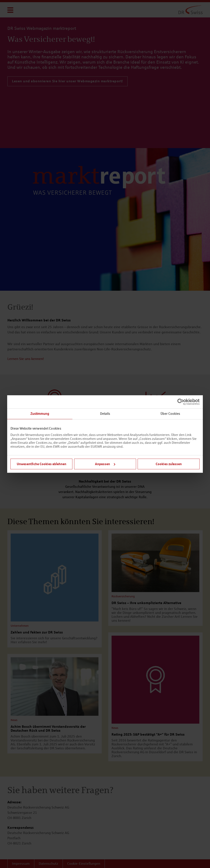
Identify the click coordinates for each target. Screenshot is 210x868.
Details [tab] (105, 414)
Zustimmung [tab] (40, 414)
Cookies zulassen (169, 464)
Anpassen (105, 464)
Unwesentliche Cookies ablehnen (42, 464)
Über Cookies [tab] (170, 414)
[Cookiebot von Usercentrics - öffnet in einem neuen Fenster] (181, 402)
